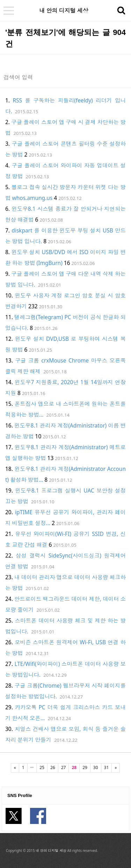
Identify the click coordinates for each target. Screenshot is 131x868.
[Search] (57, 77)
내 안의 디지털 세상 (64, 10)
